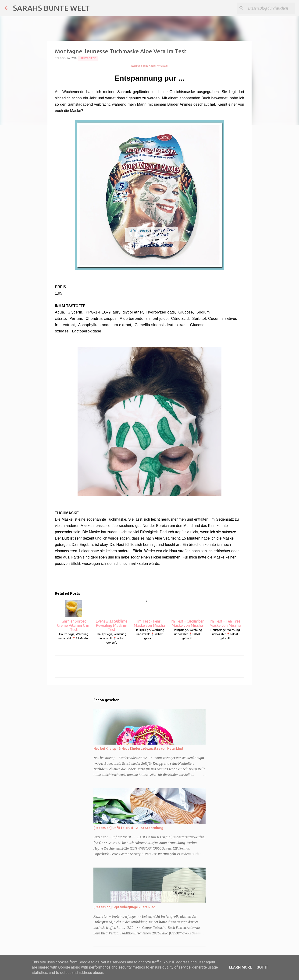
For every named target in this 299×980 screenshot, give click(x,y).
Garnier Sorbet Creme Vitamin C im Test (74, 616)
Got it (262, 967)
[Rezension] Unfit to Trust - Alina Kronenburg (128, 828)
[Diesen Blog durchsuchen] (271, 8)
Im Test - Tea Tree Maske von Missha (225, 614)
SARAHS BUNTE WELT (51, 8)
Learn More (240, 967)
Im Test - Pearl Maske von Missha (149, 614)
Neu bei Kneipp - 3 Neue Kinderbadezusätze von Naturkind (138, 749)
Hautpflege (88, 58)
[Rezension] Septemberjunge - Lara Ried (124, 907)
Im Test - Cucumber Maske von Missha (187, 614)
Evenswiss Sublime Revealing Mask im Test (112, 616)
